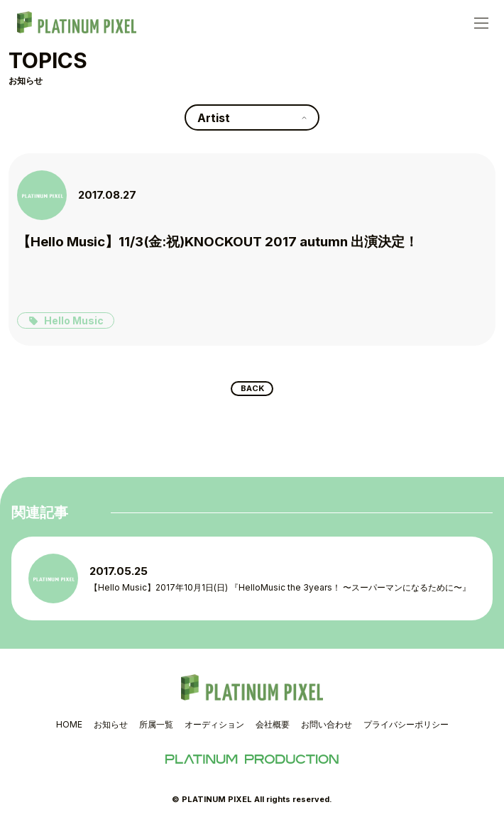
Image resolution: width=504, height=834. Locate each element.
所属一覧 (156, 729)
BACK (252, 391)
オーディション (214, 729)
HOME (69, 729)
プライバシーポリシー (406, 729)
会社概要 (273, 729)
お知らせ (111, 729)
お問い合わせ (327, 729)
